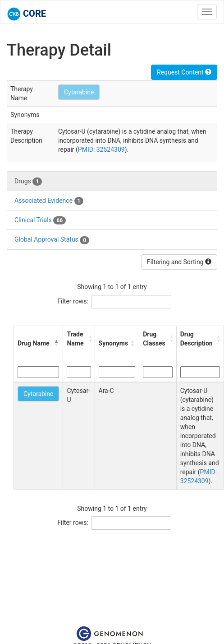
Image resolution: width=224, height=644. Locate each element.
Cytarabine (79, 92)
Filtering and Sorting (179, 262)
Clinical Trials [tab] (40, 220)
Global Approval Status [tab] (52, 240)
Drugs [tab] (28, 182)
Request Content (184, 72)
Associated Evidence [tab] (49, 201)
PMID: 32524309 (101, 149)
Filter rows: (73, 301)
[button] (56, 343)
